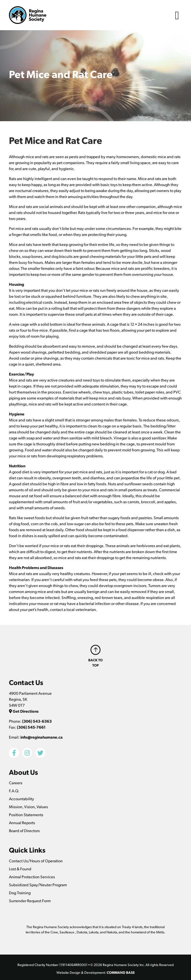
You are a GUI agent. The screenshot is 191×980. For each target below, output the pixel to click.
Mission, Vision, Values (28, 807)
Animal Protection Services (32, 877)
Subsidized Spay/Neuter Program (38, 885)
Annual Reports (22, 823)
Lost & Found (20, 869)
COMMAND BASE (121, 972)
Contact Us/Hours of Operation (36, 861)
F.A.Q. (14, 791)
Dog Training (20, 893)
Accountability (22, 799)
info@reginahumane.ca (42, 737)
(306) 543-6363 (37, 721)
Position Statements (26, 815)
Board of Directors (24, 831)
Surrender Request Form (30, 901)
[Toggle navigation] (177, 15)
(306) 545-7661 (31, 727)
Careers (16, 783)
